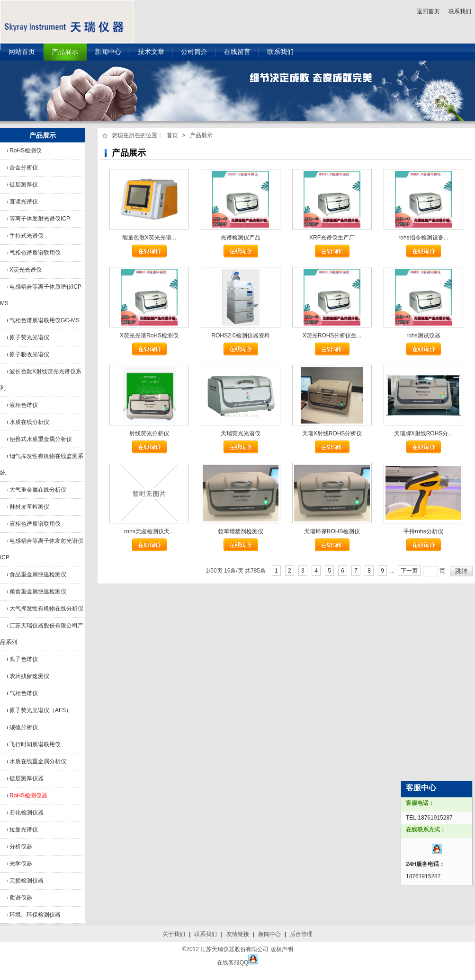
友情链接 (238, 934)
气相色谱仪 (24, 693)
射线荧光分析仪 (149, 433)
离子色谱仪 (24, 659)
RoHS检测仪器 (28, 795)
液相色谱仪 (24, 405)
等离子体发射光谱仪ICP (40, 219)
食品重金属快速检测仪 (38, 574)
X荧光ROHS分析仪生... (332, 335)
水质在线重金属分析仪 (38, 761)
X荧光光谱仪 (26, 270)
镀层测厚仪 (24, 185)
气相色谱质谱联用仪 (35, 253)
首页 (172, 135)
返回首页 (428, 11)
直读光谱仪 (24, 202)
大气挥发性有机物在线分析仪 (46, 609)
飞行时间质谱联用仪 (35, 744)
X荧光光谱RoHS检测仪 (149, 335)
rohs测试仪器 (423, 335)
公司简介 (194, 52)
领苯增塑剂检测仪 (241, 531)
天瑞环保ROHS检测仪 (332, 531)
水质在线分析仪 (29, 422)
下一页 (409, 571)
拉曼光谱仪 (24, 830)
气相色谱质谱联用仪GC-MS (45, 320)
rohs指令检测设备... (423, 238)
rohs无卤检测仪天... (149, 531)
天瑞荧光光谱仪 (241, 433)
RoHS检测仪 (26, 150)
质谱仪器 (21, 898)
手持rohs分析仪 (423, 531)
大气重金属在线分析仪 (38, 490)
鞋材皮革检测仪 (29, 507)
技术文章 (151, 52)
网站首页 (22, 52)
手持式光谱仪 (27, 236)
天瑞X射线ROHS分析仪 (332, 433)
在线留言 (237, 52)
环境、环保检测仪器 (35, 915)
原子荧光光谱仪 (29, 337)
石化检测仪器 (27, 812)
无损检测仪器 (27, 881)
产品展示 (65, 52)
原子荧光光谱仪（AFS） (40, 710)
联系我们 (460, 11)
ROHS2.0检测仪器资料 (240, 335)
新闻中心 (108, 52)
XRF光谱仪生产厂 (332, 238)
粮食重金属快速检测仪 (38, 592)
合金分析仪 (24, 168)
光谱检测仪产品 (241, 238)
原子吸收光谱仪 (29, 354)
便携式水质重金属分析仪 (41, 439)
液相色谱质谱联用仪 (35, 524)
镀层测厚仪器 (27, 778)
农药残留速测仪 (29, 676)
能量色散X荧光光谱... (149, 238)
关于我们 (174, 934)
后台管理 (301, 934)
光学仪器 (21, 864)
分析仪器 (21, 847)
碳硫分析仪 (24, 727)
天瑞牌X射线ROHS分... (424, 433)
